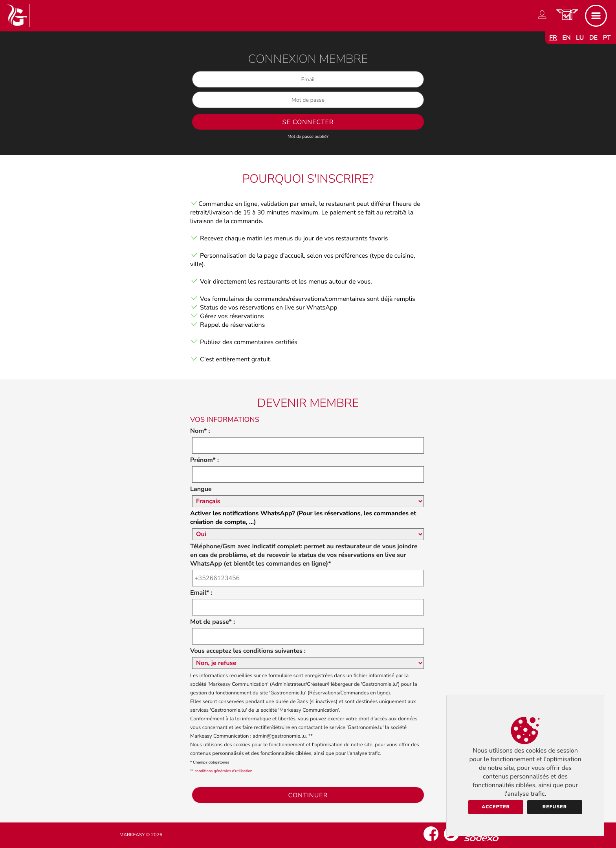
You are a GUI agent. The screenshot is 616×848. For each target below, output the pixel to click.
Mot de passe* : (213, 622)
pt (607, 38)
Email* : (201, 593)
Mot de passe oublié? (308, 136)
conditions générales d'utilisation (224, 771)
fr (553, 38)
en (566, 38)
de (594, 38)
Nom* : (200, 431)
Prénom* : (204, 460)
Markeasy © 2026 (141, 835)
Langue (201, 489)
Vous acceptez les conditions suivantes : (248, 651)
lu (580, 38)
